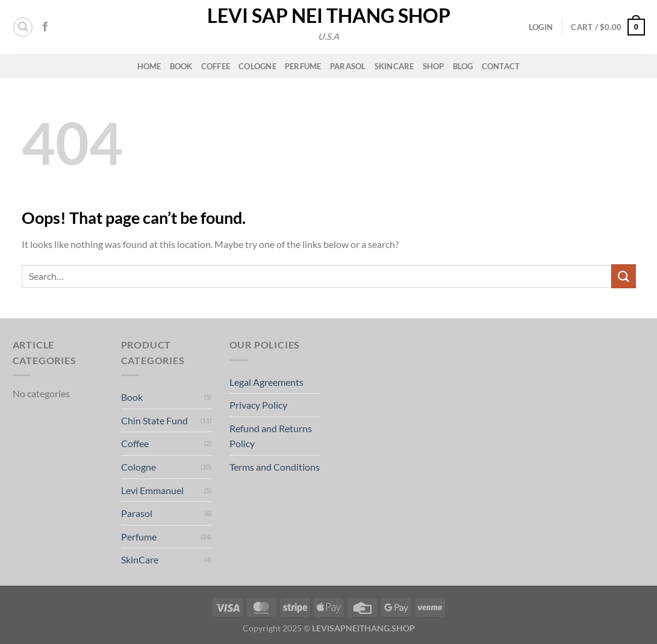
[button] (23, 27)
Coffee (216, 66)
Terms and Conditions (275, 467)
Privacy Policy (258, 405)
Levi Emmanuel (152, 490)
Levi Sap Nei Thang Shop (329, 16)
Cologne (257, 66)
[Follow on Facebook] (45, 27)
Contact (501, 66)
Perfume (303, 66)
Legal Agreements (266, 382)
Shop (434, 66)
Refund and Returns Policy (271, 436)
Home (149, 66)
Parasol (348, 66)
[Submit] (623, 276)
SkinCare (140, 559)
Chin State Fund (154, 420)
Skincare (394, 66)
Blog (463, 66)
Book (181, 66)
